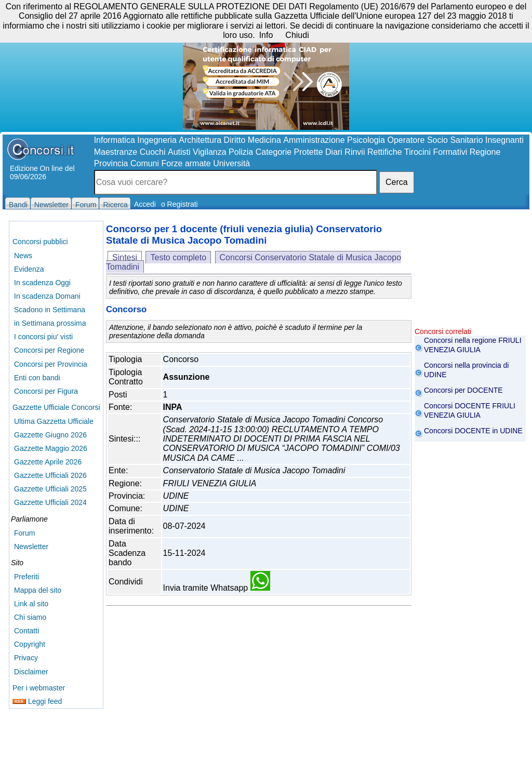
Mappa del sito (38, 590)
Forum (24, 533)
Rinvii (355, 152)
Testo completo (178, 257)
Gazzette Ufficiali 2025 (50, 489)
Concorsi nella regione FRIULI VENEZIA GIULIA (473, 345)
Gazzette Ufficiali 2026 (50, 475)
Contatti (26, 631)
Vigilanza (210, 152)
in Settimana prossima (50, 323)
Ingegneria (157, 140)
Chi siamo (30, 617)
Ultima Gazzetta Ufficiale (54, 421)
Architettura (200, 140)
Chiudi (297, 35)
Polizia (241, 152)
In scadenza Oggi (42, 283)
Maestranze (116, 152)
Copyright (30, 644)
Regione (485, 152)
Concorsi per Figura (46, 391)
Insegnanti (504, 140)
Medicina (264, 140)
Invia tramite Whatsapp (217, 588)
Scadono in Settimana (50, 310)
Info (266, 35)
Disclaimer (31, 672)
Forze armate (186, 163)
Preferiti (26, 577)
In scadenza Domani (47, 296)
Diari (334, 152)
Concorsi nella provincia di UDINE (466, 370)
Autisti (179, 152)
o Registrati (179, 204)
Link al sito (31, 604)
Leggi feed (37, 701)
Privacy (26, 658)
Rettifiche (385, 152)
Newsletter (31, 547)
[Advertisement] (470, 275)
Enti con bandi (37, 378)
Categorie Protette (289, 152)
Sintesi (125, 257)
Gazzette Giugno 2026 (50, 435)
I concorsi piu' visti (43, 337)
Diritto (235, 140)
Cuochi (153, 152)
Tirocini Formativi (436, 152)
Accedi (145, 204)
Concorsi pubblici (40, 242)
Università (231, 163)
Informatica (115, 140)
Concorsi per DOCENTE (463, 390)
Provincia (111, 163)
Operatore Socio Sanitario (435, 140)
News (23, 256)
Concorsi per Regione (49, 350)
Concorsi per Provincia (51, 364)
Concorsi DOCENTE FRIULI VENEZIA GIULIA (470, 410)
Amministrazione (314, 140)
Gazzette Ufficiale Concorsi (56, 407)
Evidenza (29, 269)
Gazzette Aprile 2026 (48, 462)
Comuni (145, 163)
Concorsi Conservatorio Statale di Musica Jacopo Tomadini (254, 262)
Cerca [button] (397, 182)
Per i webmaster (39, 688)
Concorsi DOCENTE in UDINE (473, 431)
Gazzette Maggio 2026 (51, 448)
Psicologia (366, 140)
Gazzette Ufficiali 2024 (50, 502)
